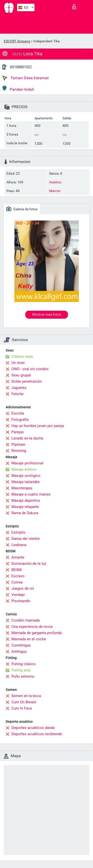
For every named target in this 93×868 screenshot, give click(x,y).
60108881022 (21, 67)
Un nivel (18, 363)
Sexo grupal (21, 375)
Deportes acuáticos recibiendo (37, 734)
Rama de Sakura (25, 513)
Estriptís (18, 532)
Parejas (18, 432)
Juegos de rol (23, 588)
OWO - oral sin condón (30, 369)
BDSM (16, 570)
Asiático (55, 182)
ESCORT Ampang (17, 41)
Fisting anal (21, 670)
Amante (18, 557)
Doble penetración (27, 381)
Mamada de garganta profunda (37, 633)
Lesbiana (19, 545)
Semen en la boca (26, 696)
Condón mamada (26, 620)
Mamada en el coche (29, 639)
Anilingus (19, 651)
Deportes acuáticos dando (33, 728)
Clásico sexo (22, 357)
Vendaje (18, 595)
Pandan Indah (18, 89)
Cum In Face (22, 708)
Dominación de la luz (29, 564)
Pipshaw (18, 444)
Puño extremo (23, 676)
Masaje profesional (27, 463)
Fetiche (17, 394)
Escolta (18, 413)
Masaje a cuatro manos (31, 494)
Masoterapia (22, 488)
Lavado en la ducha (27, 438)
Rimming (19, 451)
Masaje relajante (25, 507)
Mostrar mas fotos (47, 314)
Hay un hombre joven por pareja (38, 426)
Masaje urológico (26, 476)
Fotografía (20, 420)
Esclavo (18, 576)
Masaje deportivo (26, 501)
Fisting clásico (24, 664)
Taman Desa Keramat (26, 78)
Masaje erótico (24, 469)
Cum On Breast (24, 702)
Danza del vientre (26, 539)
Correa (17, 582)
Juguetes (19, 388)
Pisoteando (21, 601)
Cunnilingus (21, 645)
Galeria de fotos (22, 209)
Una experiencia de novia (32, 627)
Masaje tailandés (26, 482)
